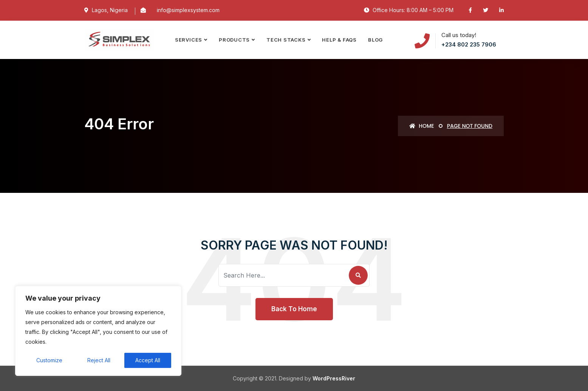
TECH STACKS (286, 40)
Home (422, 126)
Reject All (99, 360)
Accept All (148, 360)
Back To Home (294, 309)
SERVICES (189, 40)
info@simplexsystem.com (188, 10)
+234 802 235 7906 (469, 44)
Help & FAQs (339, 40)
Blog (375, 40)
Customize (49, 360)
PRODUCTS (234, 40)
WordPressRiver (334, 378)
